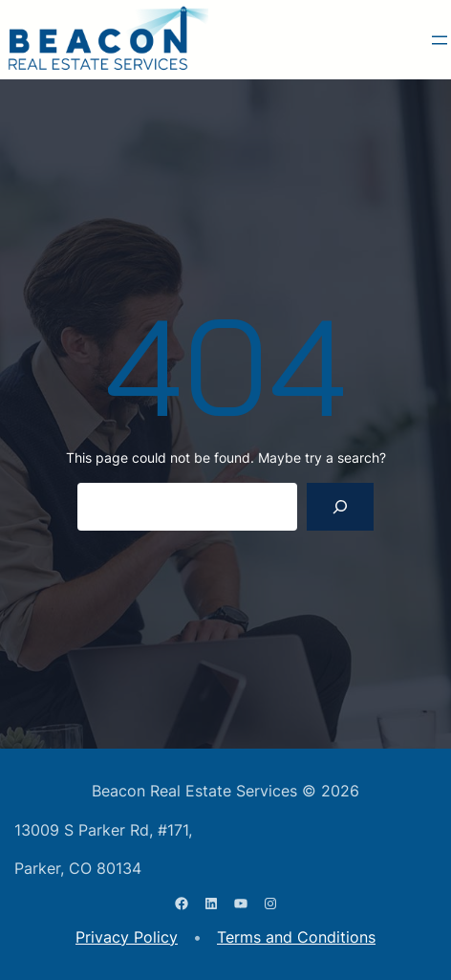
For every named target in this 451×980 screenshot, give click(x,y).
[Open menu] (440, 40)
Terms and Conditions (296, 937)
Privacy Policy (127, 937)
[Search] (341, 506)
